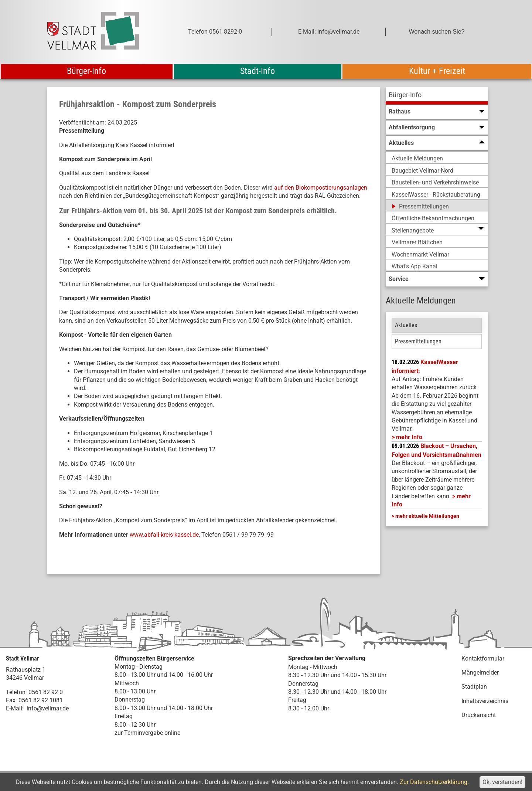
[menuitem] (437, 96)
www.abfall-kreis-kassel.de (164, 535)
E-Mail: (15, 708)
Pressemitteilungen (418, 341)
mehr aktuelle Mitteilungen (427, 516)
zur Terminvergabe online (147, 733)
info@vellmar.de (48, 708)
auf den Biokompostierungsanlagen (321, 188)
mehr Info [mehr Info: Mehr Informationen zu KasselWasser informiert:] (409, 437)
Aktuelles (406, 325)
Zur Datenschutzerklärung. (434, 782)
